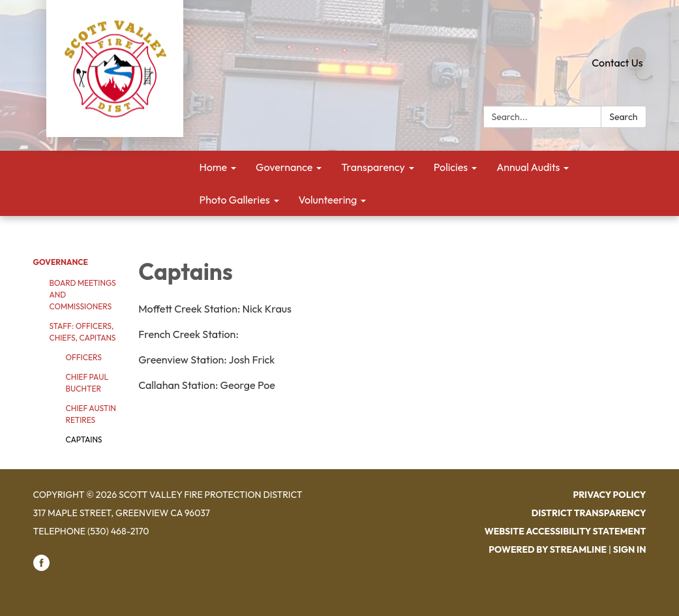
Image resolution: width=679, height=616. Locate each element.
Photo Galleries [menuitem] (235, 200)
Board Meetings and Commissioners (83, 295)
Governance (61, 262)
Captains (84, 439)
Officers (84, 357)
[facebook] (41, 568)
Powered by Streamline (548, 549)
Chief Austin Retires (91, 414)
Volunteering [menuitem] (328, 200)
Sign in (630, 549)
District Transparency (589, 513)
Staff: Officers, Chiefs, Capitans (83, 332)
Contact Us (617, 63)
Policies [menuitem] (451, 167)
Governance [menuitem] (284, 167)
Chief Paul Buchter (87, 383)
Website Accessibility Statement (566, 531)
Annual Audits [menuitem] (528, 167)
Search (623, 117)
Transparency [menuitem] (373, 167)
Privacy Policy (609, 495)
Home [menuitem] (214, 167)
